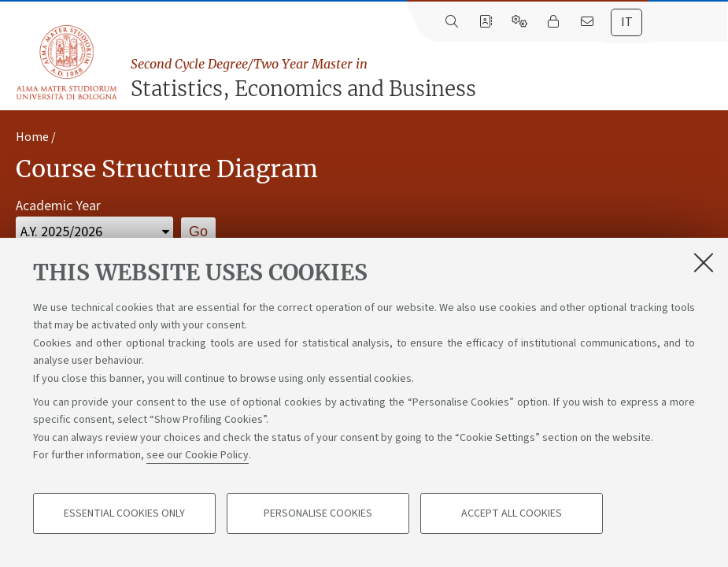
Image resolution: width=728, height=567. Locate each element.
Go (198, 232)
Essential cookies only (124, 513)
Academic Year (58, 206)
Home (32, 137)
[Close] (704, 262)
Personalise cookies (318, 513)
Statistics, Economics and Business (425, 78)
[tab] (626, 22)
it (627, 22)
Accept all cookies (512, 513)
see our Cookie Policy (198, 455)
